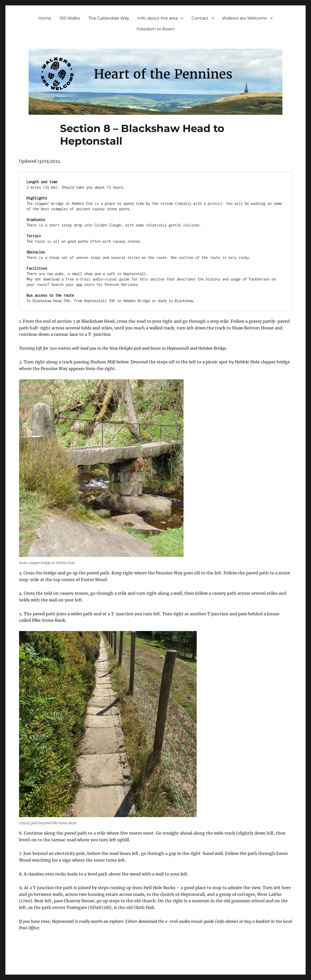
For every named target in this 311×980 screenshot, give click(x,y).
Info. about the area (158, 18)
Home (45, 18)
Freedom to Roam (156, 29)
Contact (200, 18)
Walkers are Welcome (245, 18)
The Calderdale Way (109, 18)
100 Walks (70, 18)
